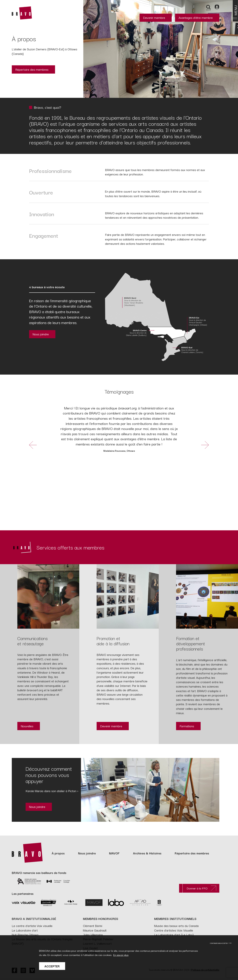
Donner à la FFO (197, 888)
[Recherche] (208, 7)
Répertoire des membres (32, 69)
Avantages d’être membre (196, 18)
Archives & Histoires (147, 853)
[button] (33, 445)
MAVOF (114, 853)
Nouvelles (27, 726)
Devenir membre (154, 18)
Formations (187, 726)
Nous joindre (41, 334)
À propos (58, 853)
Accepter (52, 969)
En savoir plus (121, 957)
